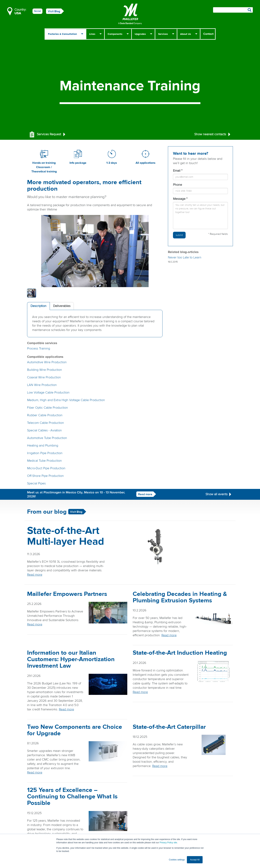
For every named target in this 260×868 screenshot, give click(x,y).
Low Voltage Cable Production (48, 393)
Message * (180, 199)
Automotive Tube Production (47, 438)
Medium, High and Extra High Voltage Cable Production (66, 400)
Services (163, 34)
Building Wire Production (45, 370)
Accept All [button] (195, 860)
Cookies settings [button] (177, 860)
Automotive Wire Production (47, 362)
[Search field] (233, 10)
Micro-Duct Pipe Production (46, 468)
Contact (208, 34)
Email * (178, 171)
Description (38, 306)
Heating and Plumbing (43, 446)
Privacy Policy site (168, 843)
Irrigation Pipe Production (45, 453)
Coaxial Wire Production (44, 377)
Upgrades (140, 34)
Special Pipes (36, 483)
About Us (186, 34)
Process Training (39, 349)
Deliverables (62, 306)
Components (115, 34)
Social (37, 11)
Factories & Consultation (62, 34)
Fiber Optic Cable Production (47, 408)
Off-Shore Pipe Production (45, 476)
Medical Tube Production (44, 461)
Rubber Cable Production (45, 415)
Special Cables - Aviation (44, 430)
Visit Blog (54, 11)
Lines (92, 34)
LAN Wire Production (42, 385)
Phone (177, 185)
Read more (145, 494)
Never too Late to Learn (185, 257)
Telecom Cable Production (45, 423)
